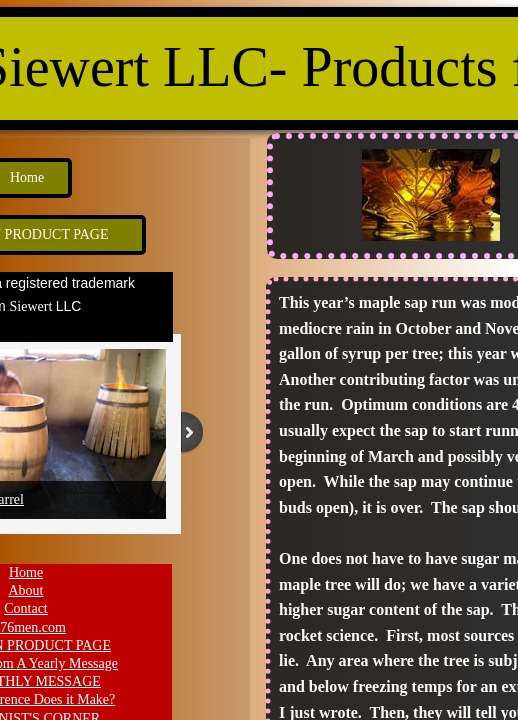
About (26, 590)
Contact (26, 608)
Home (26, 572)
